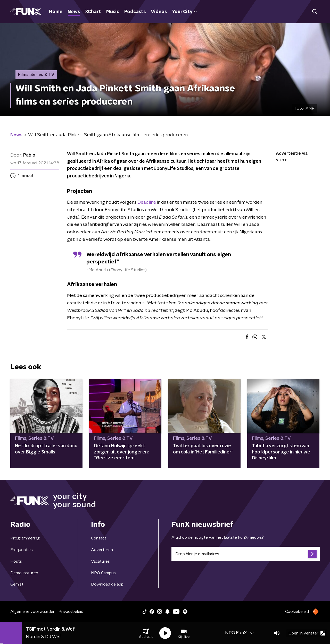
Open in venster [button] (307, 633)
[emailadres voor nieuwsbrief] (246, 554)
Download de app (107, 584)
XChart (93, 12)
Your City (184, 12)
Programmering (25, 538)
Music (113, 12)
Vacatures (100, 561)
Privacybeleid (71, 612)
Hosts (16, 561)
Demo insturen (24, 573)
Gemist (17, 584)
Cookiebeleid (297, 612)
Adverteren (102, 550)
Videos (159, 12)
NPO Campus (103, 573)
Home (56, 12)
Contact (99, 538)
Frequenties (22, 550)
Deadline (147, 202)
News (74, 12)
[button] (146, 633)
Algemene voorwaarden (33, 612)
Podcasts (135, 12)
